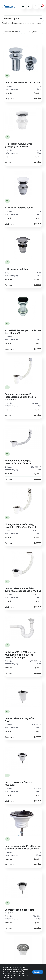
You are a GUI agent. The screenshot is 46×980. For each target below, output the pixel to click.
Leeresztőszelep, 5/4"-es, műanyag (19, 784)
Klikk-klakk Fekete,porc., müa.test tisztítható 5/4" (23, 332)
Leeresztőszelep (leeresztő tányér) (20, 911)
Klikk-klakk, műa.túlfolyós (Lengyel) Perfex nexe (19, 145)
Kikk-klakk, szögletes (16, 269)
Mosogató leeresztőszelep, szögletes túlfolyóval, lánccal (20, 526)
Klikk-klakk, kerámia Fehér (19, 208)
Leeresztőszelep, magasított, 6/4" (20, 720)
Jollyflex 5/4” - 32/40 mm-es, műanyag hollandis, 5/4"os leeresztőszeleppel (21, 655)
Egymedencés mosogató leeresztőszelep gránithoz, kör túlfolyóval (21, 397)
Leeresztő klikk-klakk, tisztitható (22, 83)
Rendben (38, 972)
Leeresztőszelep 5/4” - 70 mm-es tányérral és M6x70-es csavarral (23, 847)
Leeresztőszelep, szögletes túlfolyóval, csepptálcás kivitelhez (23, 590)
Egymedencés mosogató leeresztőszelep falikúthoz (19, 462)
